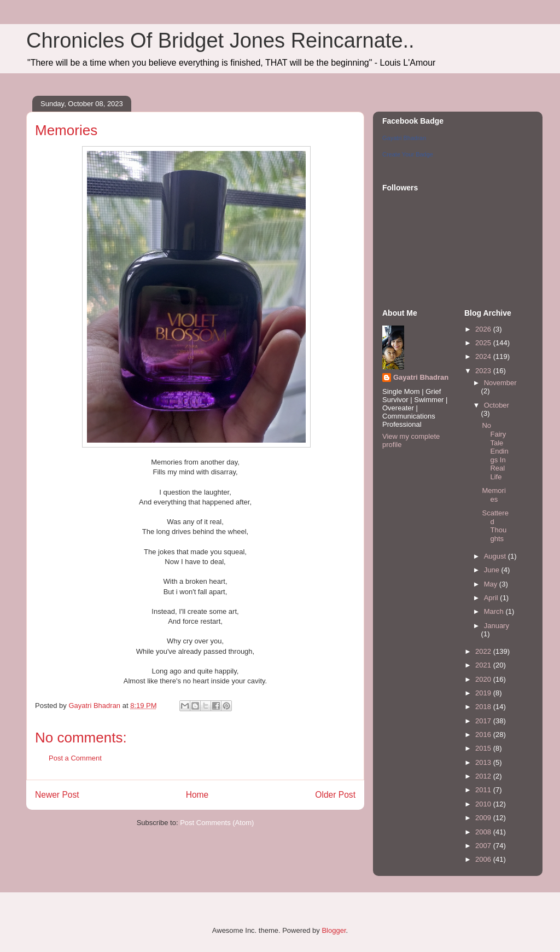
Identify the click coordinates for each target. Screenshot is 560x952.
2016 (484, 735)
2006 (484, 859)
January (497, 626)
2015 (484, 748)
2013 (484, 762)
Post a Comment (75, 758)
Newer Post (57, 795)
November (500, 383)
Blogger (334, 930)
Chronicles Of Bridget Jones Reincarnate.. (220, 40)
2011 (484, 790)
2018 (484, 707)
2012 (484, 776)
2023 (484, 371)
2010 (484, 804)
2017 (484, 721)
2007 (484, 846)
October (497, 405)
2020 (484, 679)
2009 (484, 818)
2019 (484, 693)
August (496, 556)
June (493, 570)
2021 (484, 665)
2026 (484, 329)
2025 (484, 343)
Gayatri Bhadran (404, 138)
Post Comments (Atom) (217, 823)
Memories (494, 495)
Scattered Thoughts (495, 526)
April (492, 598)
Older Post (335, 795)
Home (197, 795)
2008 (484, 832)
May (492, 584)
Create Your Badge (408, 154)
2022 (484, 651)
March (495, 611)
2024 (484, 356)
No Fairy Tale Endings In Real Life (495, 451)
